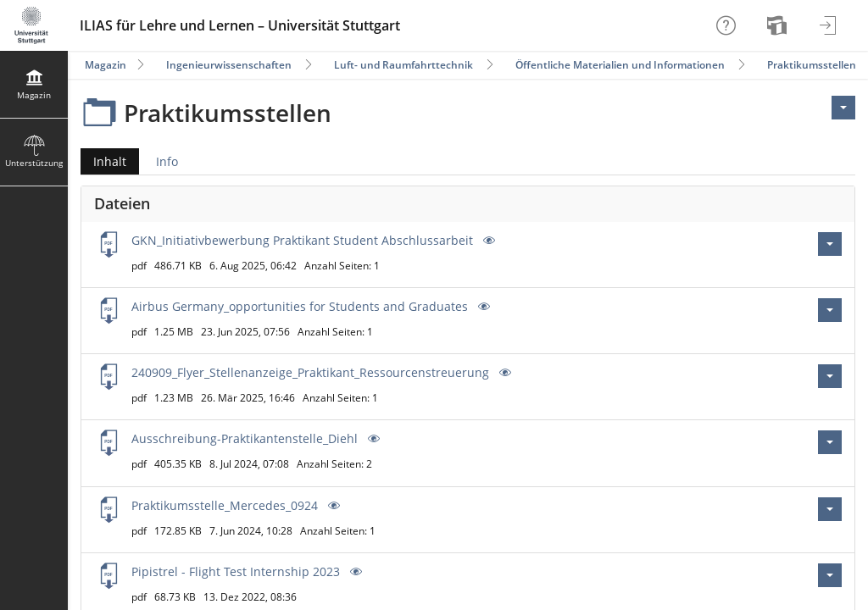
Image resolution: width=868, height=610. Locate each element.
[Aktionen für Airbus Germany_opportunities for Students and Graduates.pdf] (830, 310)
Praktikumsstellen (812, 65)
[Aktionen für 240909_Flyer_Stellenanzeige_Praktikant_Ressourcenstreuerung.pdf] (830, 376)
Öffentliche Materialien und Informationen (620, 65)
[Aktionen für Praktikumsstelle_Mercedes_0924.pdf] (830, 509)
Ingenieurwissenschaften (229, 65)
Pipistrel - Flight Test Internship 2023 (236, 571)
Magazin (106, 65)
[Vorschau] (487, 240)
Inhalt (103, 161)
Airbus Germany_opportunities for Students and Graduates (300, 306)
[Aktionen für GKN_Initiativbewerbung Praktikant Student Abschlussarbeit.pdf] (830, 244)
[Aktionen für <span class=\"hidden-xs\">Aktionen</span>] (843, 108)
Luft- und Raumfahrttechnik (403, 65)
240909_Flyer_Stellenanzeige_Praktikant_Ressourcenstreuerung (310, 372)
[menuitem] (779, 25)
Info (167, 161)
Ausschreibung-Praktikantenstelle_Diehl (245, 438)
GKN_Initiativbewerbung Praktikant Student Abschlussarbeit (302, 240)
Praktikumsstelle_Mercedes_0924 (225, 505)
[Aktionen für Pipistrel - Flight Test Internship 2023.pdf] (830, 575)
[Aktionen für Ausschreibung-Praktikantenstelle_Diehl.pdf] (830, 442)
